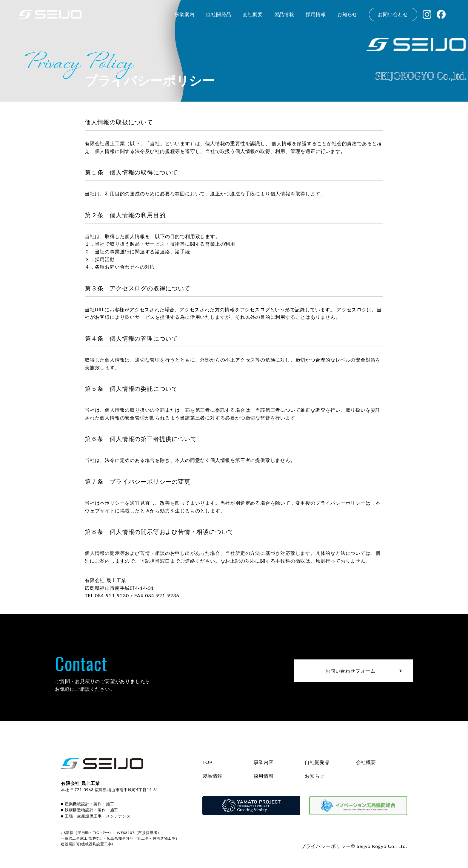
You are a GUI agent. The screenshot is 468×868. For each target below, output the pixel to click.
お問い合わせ (393, 14)
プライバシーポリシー (326, 846)
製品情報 (212, 776)
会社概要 (366, 762)
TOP (207, 762)
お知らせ (315, 776)
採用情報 (264, 776)
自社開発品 (317, 762)
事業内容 (264, 762)
